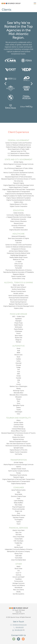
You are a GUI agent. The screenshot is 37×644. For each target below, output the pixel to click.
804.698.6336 (17, 630)
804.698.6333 (18, 627)
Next (31, 86)
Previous (7, 86)
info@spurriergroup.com (18, 625)
